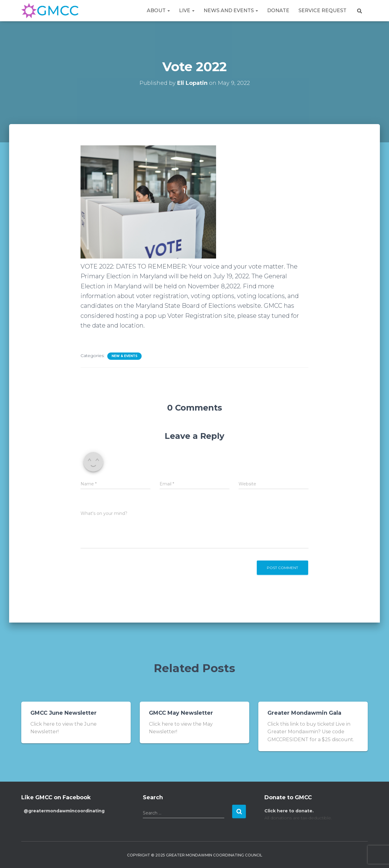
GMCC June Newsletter (64, 713)
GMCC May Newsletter (181, 713)
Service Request (322, 10)
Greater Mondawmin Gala (304, 713)
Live (187, 10)
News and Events (231, 10)
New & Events (124, 356)
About (158, 10)
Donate (278, 10)
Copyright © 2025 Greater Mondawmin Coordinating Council (195, 855)
